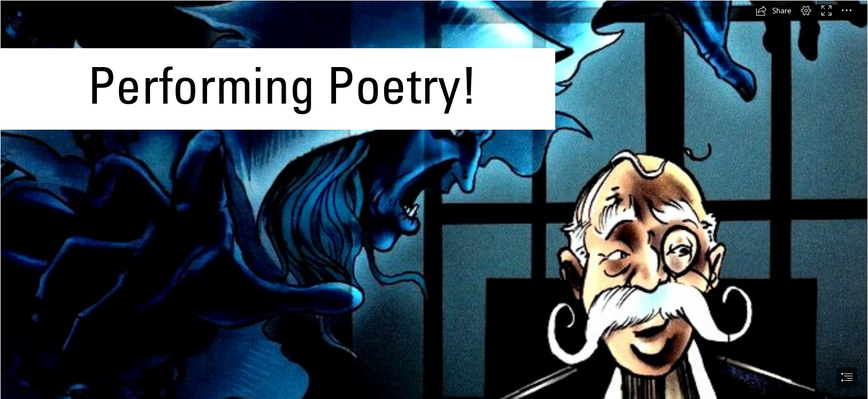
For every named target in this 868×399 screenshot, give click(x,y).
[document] (434, 199)
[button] (773, 11)
